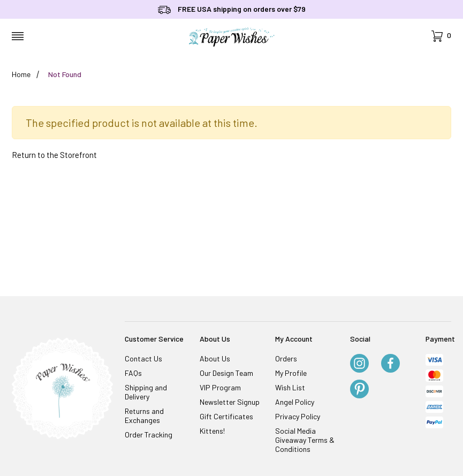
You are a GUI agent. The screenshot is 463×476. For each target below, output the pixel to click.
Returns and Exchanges (144, 415)
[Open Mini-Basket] (441, 36)
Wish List (290, 387)
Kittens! (212, 431)
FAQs (133, 373)
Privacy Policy (298, 416)
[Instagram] (359, 364)
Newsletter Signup (230, 402)
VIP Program (220, 387)
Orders (286, 358)
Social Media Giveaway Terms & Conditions (305, 440)
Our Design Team (226, 373)
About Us (215, 358)
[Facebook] (390, 364)
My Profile (291, 373)
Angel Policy (295, 402)
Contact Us (143, 358)
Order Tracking (149, 435)
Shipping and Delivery (146, 392)
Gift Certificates (226, 416)
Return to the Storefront (54, 155)
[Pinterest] (359, 390)
